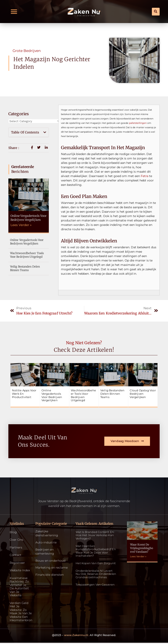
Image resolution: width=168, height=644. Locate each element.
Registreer (17, 563)
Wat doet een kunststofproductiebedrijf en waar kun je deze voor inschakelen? (96, 551)
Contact (16, 555)
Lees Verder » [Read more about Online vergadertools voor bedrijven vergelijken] (21, 225)
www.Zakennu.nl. (76, 636)
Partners (16, 548)
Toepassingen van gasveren (95, 585)
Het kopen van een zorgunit (96, 563)
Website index (20, 571)
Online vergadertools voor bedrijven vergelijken (29, 218)
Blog (13, 532)
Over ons (16, 540)
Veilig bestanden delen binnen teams (25, 268)
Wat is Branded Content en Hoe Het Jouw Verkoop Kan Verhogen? (95, 535)
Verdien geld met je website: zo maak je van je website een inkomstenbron (20, 612)
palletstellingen (138, 123)
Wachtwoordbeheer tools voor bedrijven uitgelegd (27, 255)
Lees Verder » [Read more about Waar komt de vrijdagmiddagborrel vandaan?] (138, 556)
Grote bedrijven (27, 51)
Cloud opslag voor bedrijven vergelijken (143, 394)
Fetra (145, 176)
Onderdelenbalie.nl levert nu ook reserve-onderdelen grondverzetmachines (96, 574)
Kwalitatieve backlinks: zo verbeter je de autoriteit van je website (19, 587)
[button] (14, 12)
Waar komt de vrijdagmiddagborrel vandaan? (142, 548)
